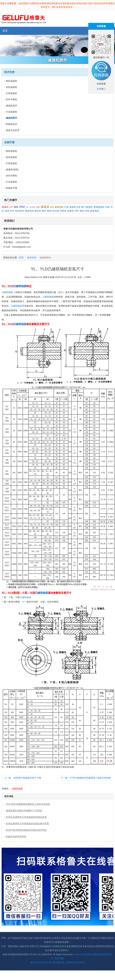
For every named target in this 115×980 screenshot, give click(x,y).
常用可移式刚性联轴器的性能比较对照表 (26, 830)
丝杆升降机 (12, 99)
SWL (27, 207)
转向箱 (56, 211)
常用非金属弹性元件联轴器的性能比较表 (26, 817)
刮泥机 (32, 207)
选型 (38, 207)
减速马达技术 (13, 130)
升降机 (63, 211)
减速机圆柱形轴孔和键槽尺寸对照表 (24, 811)
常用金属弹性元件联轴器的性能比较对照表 (27, 824)
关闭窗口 (101, 89)
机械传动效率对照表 (16, 836)
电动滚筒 (20, 211)
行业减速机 (12, 112)
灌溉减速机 (99, 207)
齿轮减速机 (12, 87)
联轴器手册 (12, 188)
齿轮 (87, 211)
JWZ (16, 207)
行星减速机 (12, 93)
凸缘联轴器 (20, 286)
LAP (11, 207)
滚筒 (52, 207)
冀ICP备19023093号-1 (42, 962)
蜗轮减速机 (12, 81)
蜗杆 (44, 211)
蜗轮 (49, 211)
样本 (12, 211)
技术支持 (32, 258)
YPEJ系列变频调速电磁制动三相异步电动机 (28, 804)
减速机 (5, 207)
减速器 (45, 207)
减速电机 (59, 207)
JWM (22, 207)
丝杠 (77, 211)
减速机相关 (12, 106)
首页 (5, 31)
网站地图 (59, 958)
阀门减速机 (87, 207)
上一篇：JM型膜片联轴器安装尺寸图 (23, 778)
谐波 (7, 211)
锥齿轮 (38, 211)
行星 (66, 207)
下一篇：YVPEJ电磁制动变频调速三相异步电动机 (86, 778)
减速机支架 (75, 207)
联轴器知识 (12, 124)
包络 (108, 207)
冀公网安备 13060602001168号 (69, 962)
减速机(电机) (12, 169)
